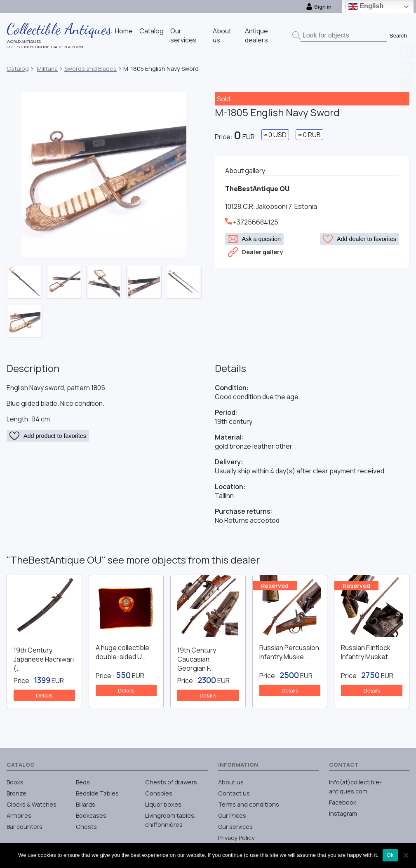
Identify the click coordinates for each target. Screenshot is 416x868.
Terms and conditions (249, 804)
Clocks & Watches (32, 804)
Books (15, 782)
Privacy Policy (236, 838)
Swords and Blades (90, 69)
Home (124, 31)
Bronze (16, 793)
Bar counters (25, 827)
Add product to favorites (48, 436)
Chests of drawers (171, 782)
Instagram (343, 813)
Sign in (319, 7)
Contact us (234, 793)
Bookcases (91, 815)
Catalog (152, 31)
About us (231, 782)
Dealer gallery (255, 250)
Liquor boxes (163, 804)
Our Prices (232, 815)
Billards (86, 804)
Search (398, 36)
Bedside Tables (97, 793)
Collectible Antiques (59, 29)
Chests (86, 827)
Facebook (343, 802)
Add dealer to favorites (360, 239)
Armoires (19, 815)
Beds (83, 782)
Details (44, 696)
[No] (406, 855)
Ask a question (254, 239)
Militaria (47, 69)
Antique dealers (256, 35)
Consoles (159, 793)
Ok (390, 855)
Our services (183, 35)
